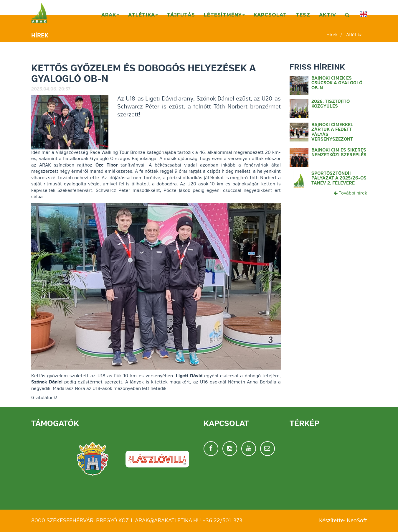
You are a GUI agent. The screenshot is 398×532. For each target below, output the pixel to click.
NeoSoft (357, 521)
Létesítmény (225, 17)
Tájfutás (181, 15)
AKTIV (328, 15)
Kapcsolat (270, 15)
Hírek (332, 35)
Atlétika (143, 17)
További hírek (350, 193)
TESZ (303, 15)
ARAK (111, 17)
